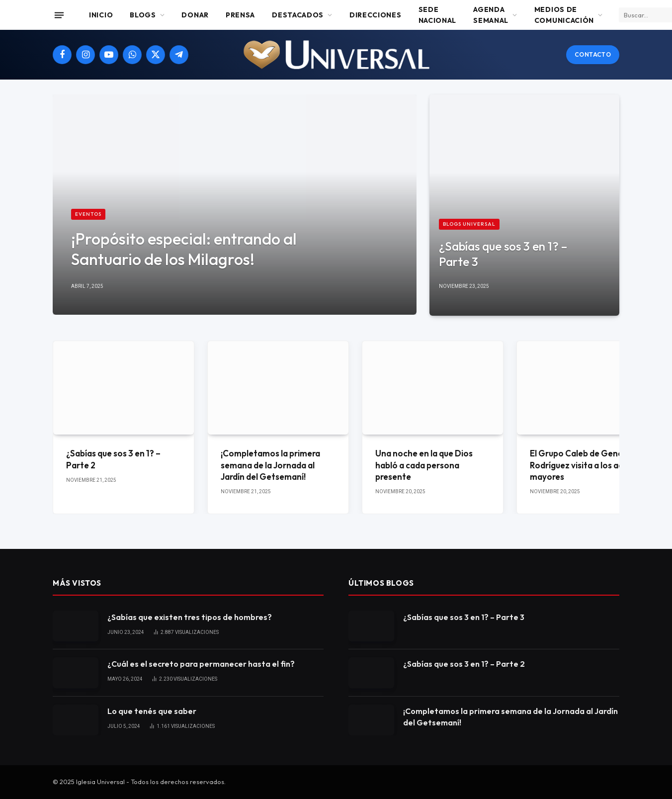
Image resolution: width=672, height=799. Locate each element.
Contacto (593, 54)
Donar (195, 15)
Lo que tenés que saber (152, 711)
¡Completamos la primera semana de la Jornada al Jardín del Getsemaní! (270, 465)
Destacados (298, 15)
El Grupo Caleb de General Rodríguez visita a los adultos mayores (587, 465)
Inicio (101, 15)
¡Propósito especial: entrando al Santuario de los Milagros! (184, 249)
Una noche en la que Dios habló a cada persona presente (424, 465)
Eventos (88, 214)
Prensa (240, 15)
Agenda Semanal (491, 15)
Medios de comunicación (564, 15)
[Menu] (59, 15)
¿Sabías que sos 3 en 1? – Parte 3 (503, 254)
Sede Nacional (438, 15)
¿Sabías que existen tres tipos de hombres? (190, 617)
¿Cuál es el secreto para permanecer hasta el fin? (201, 664)
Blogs (143, 15)
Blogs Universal (469, 224)
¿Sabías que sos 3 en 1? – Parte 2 (113, 459)
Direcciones (376, 15)
